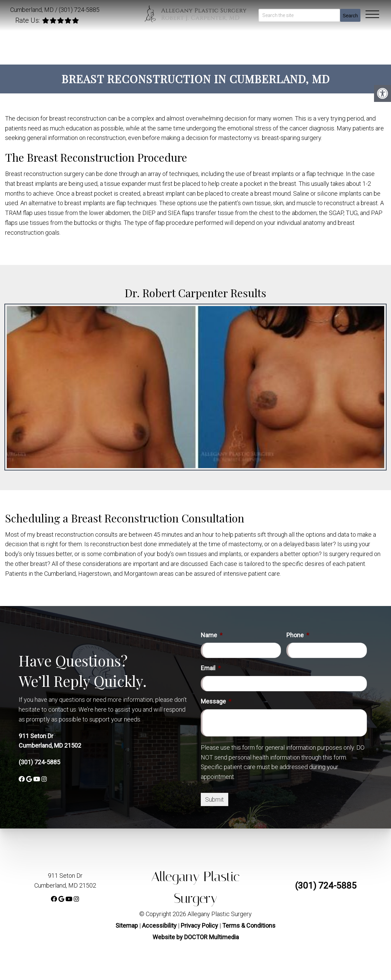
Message (216, 701)
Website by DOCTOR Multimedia (196, 937)
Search (350, 16)
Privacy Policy (200, 925)
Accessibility (159, 925)
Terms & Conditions (249, 925)
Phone (298, 635)
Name (212, 635)
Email (211, 668)
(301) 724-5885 (79, 10)
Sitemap (127, 925)
